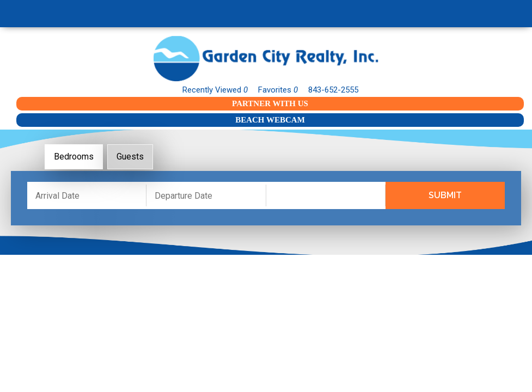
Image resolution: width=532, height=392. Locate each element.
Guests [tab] (130, 157)
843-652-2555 (333, 90)
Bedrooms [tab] (74, 157)
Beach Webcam (270, 120)
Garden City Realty (266, 59)
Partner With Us (270, 103)
